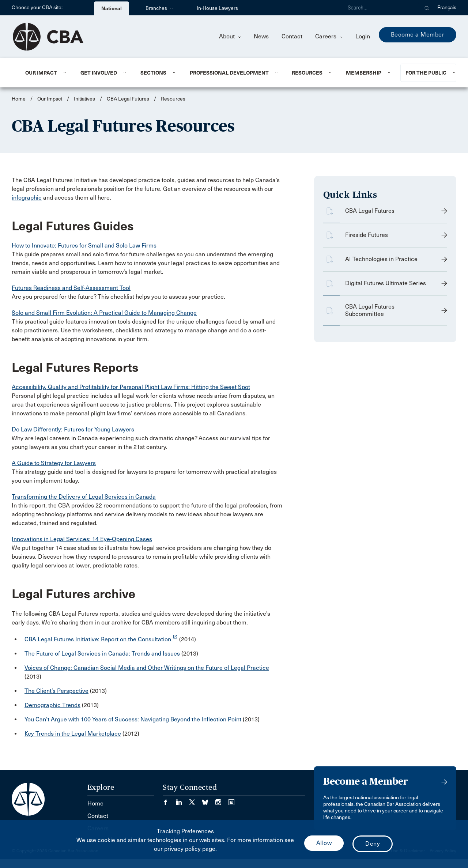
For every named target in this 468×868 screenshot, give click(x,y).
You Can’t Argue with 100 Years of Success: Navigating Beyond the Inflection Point (133, 719)
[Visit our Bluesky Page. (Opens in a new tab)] (209, 800)
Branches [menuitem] (159, 8)
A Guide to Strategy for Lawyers (54, 463)
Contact (292, 36)
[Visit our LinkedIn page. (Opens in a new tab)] (182, 800)
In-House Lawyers (217, 8)
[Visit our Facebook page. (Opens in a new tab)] (169, 800)
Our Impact (41, 73)
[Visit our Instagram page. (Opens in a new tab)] (222, 800)
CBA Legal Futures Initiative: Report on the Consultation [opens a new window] (101, 639)
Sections (153, 73)
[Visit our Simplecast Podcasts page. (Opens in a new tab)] (231, 800)
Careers (329, 36)
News (261, 36)
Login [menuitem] (363, 36)
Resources (307, 73)
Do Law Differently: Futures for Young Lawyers (73, 429)
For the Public (426, 73)
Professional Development (229, 73)
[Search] (380, 8)
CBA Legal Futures (128, 99)
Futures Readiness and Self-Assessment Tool (71, 288)
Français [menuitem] (447, 7)
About (230, 36)
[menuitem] (44, 73)
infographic (27, 198)
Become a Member (418, 35)
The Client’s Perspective (56, 691)
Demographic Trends (52, 705)
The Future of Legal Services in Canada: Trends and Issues (102, 654)
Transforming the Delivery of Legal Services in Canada (84, 497)
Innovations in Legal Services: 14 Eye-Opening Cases (82, 539)
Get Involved (99, 73)
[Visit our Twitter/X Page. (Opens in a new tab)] (196, 800)
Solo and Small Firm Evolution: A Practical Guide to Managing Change (104, 313)
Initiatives (84, 99)
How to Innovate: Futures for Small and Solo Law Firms (84, 246)
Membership (364, 73)
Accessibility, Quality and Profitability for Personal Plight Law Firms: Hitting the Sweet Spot (131, 387)
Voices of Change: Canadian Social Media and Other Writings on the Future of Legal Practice (147, 668)
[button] (427, 8)
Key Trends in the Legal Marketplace (73, 734)
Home (19, 99)
